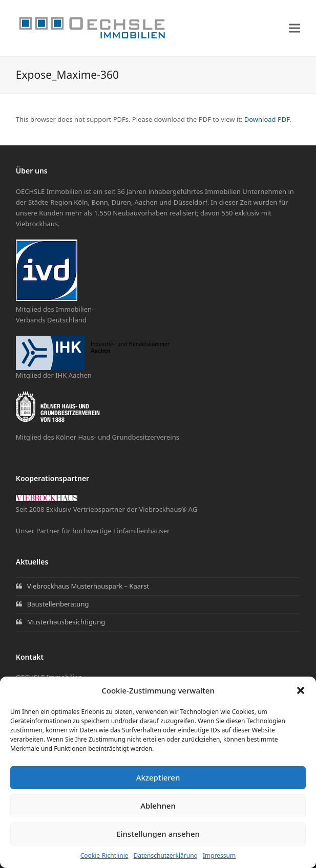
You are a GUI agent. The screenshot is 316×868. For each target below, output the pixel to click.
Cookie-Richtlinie (104, 855)
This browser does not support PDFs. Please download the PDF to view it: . (154, 119)
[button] (301, 690)
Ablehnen (158, 806)
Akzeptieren (158, 777)
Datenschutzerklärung (166, 855)
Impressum (219, 855)
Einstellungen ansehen (158, 834)
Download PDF (267, 119)
